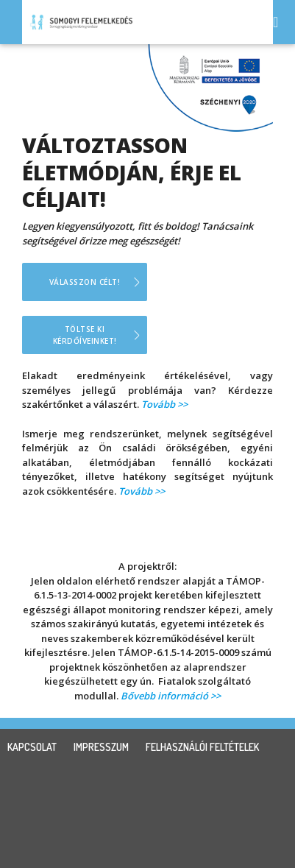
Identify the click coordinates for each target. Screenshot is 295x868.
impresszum (101, 747)
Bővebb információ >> (171, 696)
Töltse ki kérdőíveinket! (85, 335)
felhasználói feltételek (202, 747)
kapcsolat (32, 747)
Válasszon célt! (85, 282)
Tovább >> (164, 404)
